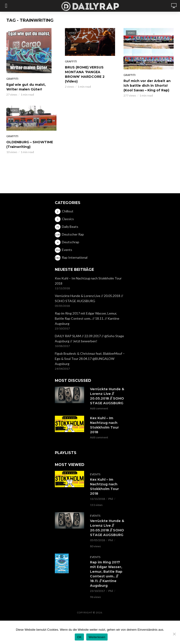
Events (95, 474)
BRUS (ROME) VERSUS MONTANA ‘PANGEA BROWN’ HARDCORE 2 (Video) (85, 74)
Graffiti (12, 79)
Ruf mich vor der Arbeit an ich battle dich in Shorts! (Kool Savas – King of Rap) (147, 86)
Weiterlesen (97, 637)
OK (79, 637)
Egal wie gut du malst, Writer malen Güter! (26, 87)
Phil (111, 499)
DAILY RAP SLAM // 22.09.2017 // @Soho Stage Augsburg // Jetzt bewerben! (89, 338)
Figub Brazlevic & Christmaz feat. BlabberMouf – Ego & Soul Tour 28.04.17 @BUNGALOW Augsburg (90, 359)
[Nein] (174, 634)
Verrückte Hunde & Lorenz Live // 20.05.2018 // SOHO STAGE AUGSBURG (89, 298)
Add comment (99, 408)
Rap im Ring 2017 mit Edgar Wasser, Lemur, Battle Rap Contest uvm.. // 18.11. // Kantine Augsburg (87, 318)
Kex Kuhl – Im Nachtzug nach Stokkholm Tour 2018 (88, 281)
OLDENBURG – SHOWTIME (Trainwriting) (30, 144)
